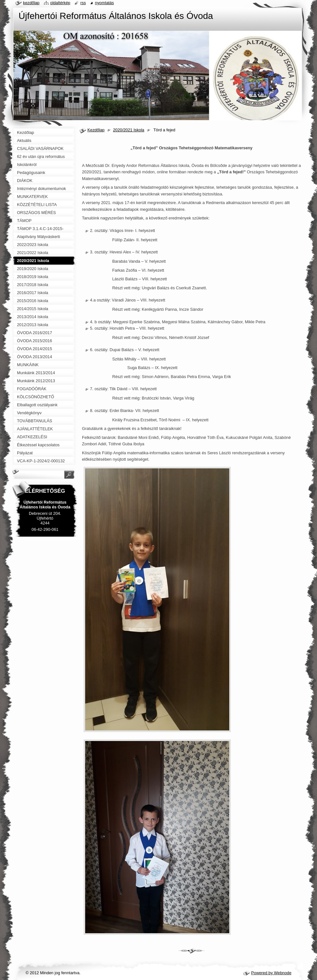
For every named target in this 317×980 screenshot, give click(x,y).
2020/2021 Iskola (129, 130)
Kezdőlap (96, 130)
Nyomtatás (105, 3)
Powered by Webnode (271, 973)
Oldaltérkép (60, 3)
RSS (83, 3)
